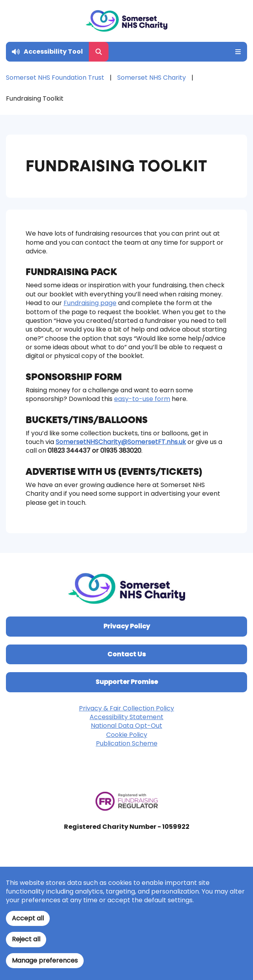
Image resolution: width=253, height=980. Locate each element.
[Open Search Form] (99, 52)
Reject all (26, 939)
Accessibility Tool (53, 52)
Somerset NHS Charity (152, 78)
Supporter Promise (127, 682)
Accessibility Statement (126, 717)
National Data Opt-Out (126, 726)
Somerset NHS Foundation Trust (55, 78)
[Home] (126, 21)
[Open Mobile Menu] (235, 52)
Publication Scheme (127, 743)
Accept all (28, 918)
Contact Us (126, 654)
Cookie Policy (127, 735)
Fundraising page (90, 303)
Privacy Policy (127, 626)
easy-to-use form (142, 399)
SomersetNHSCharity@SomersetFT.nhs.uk (121, 442)
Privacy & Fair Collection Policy (126, 708)
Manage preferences (45, 960)
